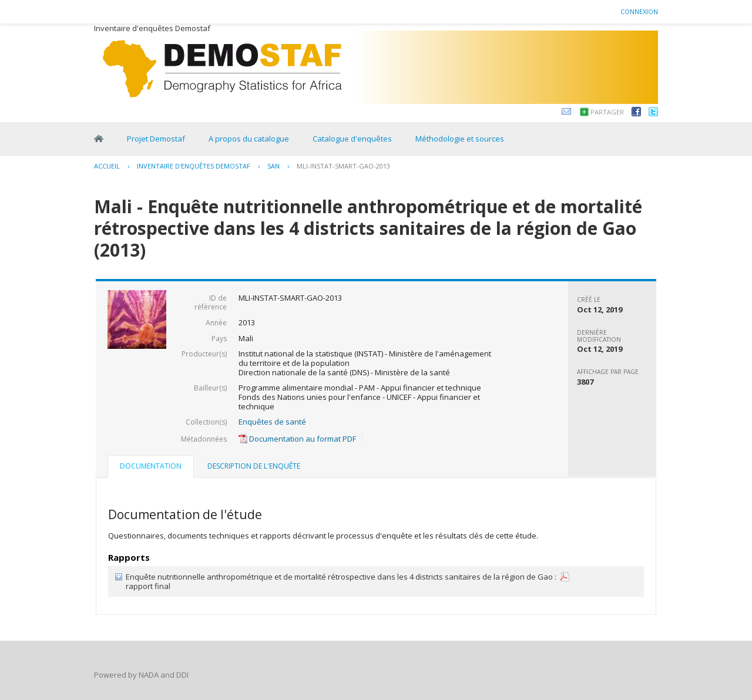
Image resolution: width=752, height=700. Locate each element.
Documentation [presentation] (151, 466)
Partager (607, 112)
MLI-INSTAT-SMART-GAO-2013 (343, 166)
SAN (273, 166)
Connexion (639, 11)
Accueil (107, 166)
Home (99, 139)
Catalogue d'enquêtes (352, 139)
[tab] (151, 467)
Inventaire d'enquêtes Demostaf (194, 166)
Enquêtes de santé (272, 422)
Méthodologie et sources (460, 139)
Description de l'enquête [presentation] (254, 466)
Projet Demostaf (156, 139)
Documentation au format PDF (297, 439)
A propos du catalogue (249, 139)
